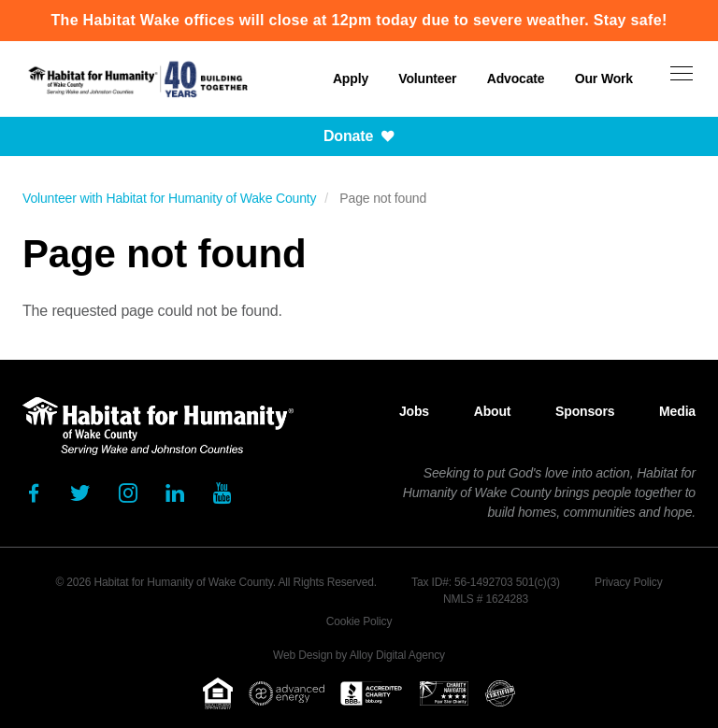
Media (677, 411)
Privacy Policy (628, 582)
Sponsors (585, 411)
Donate (359, 136)
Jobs (414, 411)
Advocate (516, 79)
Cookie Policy (359, 621)
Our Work (604, 79)
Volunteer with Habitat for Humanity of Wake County (169, 198)
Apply (351, 79)
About (493, 411)
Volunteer (427, 79)
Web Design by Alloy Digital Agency (359, 655)
